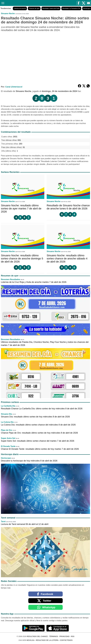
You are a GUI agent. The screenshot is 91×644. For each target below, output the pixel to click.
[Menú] (2, 3)
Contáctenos (66, 640)
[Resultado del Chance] (24, 3)
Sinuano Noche (8, 13)
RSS (73, 636)
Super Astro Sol (8, 438)
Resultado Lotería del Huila (51, 8)
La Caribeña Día (8, 406)
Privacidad (64, 636)
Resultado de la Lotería (47, 640)
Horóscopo (6, 458)
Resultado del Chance (37, 636)
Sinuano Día (6, 414)
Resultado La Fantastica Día (71, 8)
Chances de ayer (34, 8)
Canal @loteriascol (14, 87)
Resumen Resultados (11, 279)
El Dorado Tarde (8, 446)
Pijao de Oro (7, 430)
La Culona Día (7, 422)
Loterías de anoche (20, 8)
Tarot (3, 521)
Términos (54, 636)
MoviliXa (30, 640)
